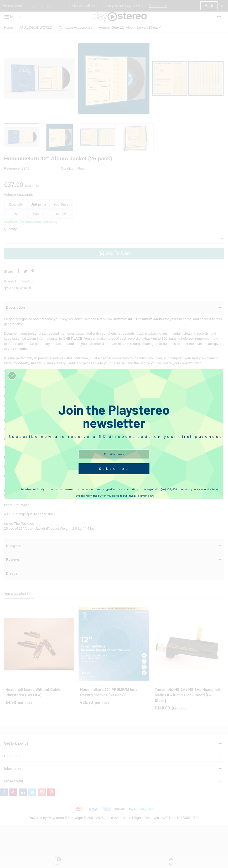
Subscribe (114, 469)
